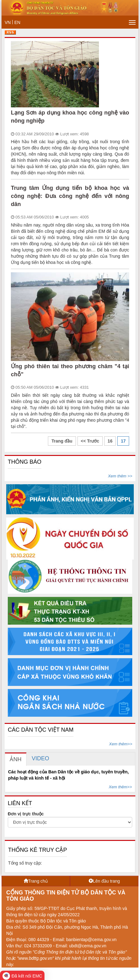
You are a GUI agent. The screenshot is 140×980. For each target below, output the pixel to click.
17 (123, 441)
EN (17, 22)
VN (8, 22)
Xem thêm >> (120, 476)
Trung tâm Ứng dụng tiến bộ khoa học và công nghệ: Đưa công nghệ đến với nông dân (70, 196)
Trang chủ (36, 881)
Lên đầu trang (104, 881)
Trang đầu (62, 441)
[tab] (16, 759)
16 (110, 441)
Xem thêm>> (121, 744)
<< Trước (90, 441)
